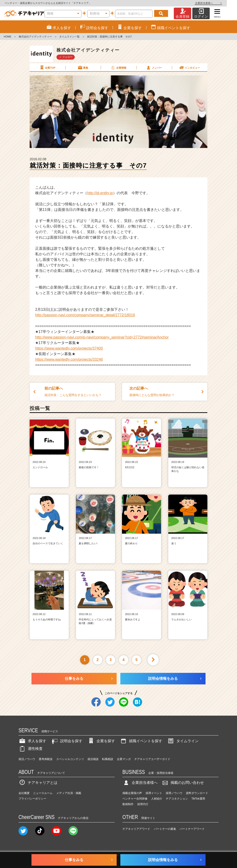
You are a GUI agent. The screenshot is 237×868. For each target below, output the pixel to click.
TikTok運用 (198, 799)
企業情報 (118, 68)
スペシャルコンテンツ (70, 759)
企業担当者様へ (218, 3)
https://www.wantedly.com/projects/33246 (69, 359)
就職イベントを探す (141, 741)
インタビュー (190, 68)
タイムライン (183, 741)
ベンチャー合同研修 (135, 799)
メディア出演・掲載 (69, 793)
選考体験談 (46, 759)
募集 (83, 68)
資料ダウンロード (197, 793)
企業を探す (101, 741)
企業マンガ (124, 759)
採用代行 (143, 804)
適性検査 (31, 749)
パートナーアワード (192, 829)
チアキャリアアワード (136, 829)
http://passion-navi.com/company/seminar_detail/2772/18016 (85, 315)
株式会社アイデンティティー (35, 37)
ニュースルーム (43, 793)
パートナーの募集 (165, 829)
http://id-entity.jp (100, 193)
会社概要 (24, 793)
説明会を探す (67, 741)
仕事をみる (74, 679)
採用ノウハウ (174, 793)
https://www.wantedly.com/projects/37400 (69, 348)
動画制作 (128, 804)
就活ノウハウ (27, 759)
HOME (8, 37)
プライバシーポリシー (32, 799)
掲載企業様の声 (132, 793)
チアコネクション (177, 799)
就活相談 (93, 759)
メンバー (154, 68)
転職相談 (108, 759)
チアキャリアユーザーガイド (152, 759)
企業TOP (47, 68)
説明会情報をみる (163, 679)
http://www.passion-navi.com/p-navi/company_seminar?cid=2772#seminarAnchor (102, 337)
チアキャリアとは (38, 783)
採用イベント (154, 793)
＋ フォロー (66, 57)
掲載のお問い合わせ (183, 783)
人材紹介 (157, 799)
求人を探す (32, 741)
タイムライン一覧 (69, 37)
